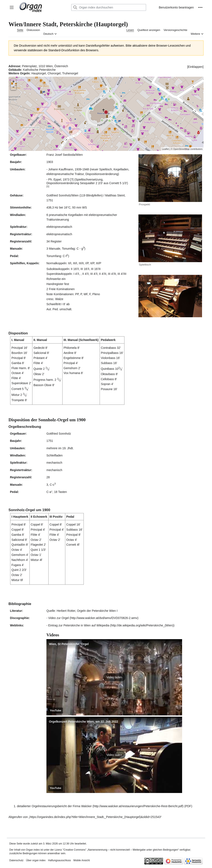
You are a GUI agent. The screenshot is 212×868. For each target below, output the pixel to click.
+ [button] (13, 82)
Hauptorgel (39, 73)
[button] (12, 7)
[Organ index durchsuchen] (109, 7)
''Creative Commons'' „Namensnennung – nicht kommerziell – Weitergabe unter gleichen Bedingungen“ (121, 850)
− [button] (13, 87)
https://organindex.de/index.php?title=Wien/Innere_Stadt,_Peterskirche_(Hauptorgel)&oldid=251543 (95, 817)
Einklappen (195, 67)
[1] (48, 186)
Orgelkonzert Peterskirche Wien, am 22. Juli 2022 (84, 722)
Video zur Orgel (59, 618)
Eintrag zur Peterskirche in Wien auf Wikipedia (79, 625)
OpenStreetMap (181, 149)
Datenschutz (16, 860)
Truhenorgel (70, 73)
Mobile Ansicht (82, 860)
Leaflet (165, 149)
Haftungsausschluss (59, 860)
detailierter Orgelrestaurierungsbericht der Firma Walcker (54, 806)
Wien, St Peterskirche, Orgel (69, 644)
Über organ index (36, 860)
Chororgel (54, 73)
